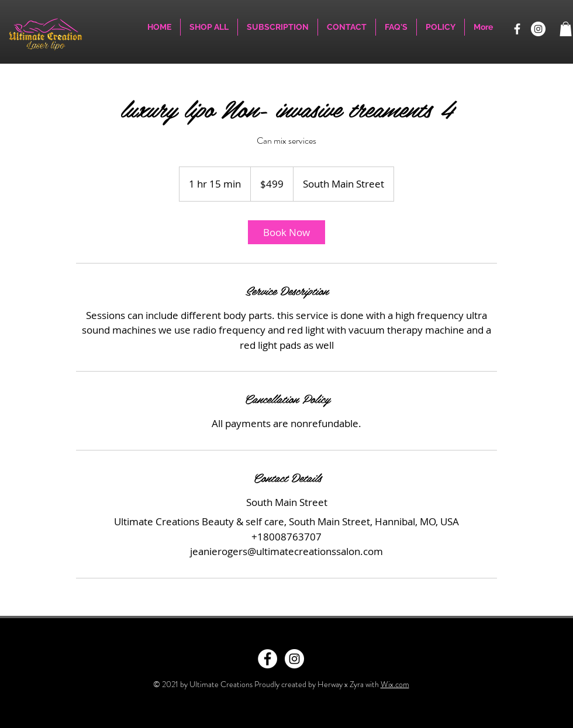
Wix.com (395, 684)
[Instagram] (538, 29)
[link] (286, 232)
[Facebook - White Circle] (267, 659)
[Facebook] (517, 29)
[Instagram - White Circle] (294, 659)
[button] (566, 29)
